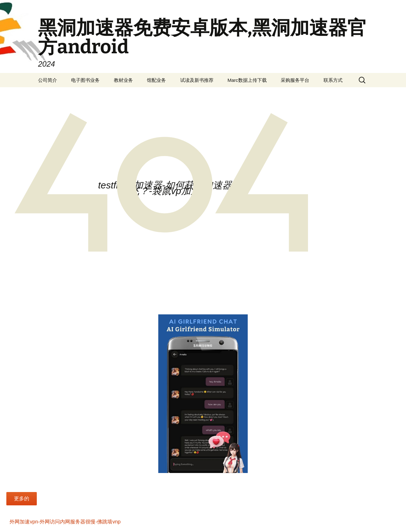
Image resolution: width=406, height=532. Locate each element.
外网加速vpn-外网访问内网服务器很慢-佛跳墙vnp (65, 522)
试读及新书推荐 (197, 80)
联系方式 (333, 80)
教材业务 (123, 80)
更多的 (22, 499)
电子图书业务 (85, 80)
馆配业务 (156, 80)
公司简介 (48, 80)
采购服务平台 (295, 80)
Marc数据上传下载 (247, 80)
